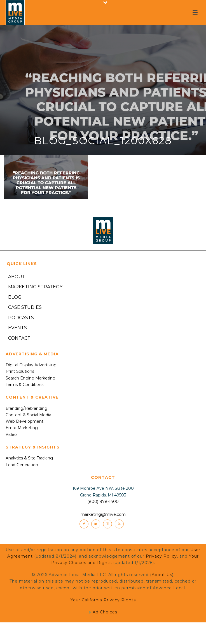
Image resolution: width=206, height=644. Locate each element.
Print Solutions (20, 371)
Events (17, 328)
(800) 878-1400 (103, 502)
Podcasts (21, 318)
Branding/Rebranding (26, 408)
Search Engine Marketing (31, 378)
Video (11, 434)
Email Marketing (22, 428)
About (17, 277)
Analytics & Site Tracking (29, 458)
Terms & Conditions (24, 385)
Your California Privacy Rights (103, 600)
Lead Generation (22, 465)
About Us (162, 575)
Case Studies (25, 307)
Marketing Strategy (35, 287)
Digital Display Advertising (31, 365)
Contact (19, 338)
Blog (15, 297)
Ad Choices (103, 612)
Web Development (24, 421)
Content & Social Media (28, 415)
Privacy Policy (161, 556)
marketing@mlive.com (103, 514)
